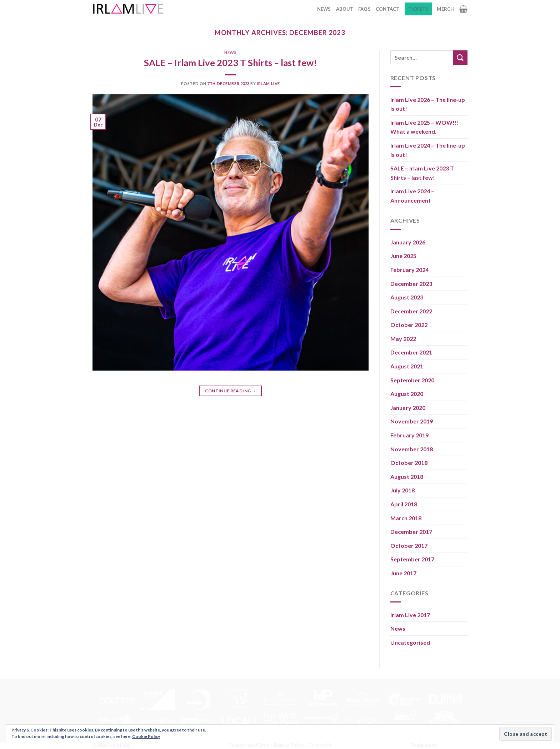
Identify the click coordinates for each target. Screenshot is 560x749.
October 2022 (409, 325)
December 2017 (411, 532)
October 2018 (409, 463)
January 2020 (408, 408)
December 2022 (411, 311)
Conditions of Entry (249, 745)
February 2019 (409, 435)
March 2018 (406, 518)
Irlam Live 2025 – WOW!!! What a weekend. (425, 127)
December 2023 (411, 284)
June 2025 (403, 256)
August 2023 (407, 297)
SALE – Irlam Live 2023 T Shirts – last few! (230, 63)
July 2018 (402, 490)
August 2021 (407, 366)
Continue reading (231, 391)
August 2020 (407, 394)
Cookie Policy (146, 736)
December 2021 (411, 352)
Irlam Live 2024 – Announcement (412, 196)
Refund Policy (289, 745)
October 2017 (409, 545)
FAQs (364, 9)
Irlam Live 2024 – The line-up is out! (428, 150)
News (324, 9)
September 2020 (412, 380)
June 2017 (403, 573)
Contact (388, 9)
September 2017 (412, 559)
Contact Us (320, 745)
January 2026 (408, 242)
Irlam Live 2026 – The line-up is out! (428, 104)
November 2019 (412, 421)
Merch (445, 9)
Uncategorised (410, 642)
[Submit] (460, 57)
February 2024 (409, 270)
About (345, 9)
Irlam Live (268, 83)
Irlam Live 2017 (410, 615)
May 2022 (403, 339)
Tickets (418, 9)
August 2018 (407, 477)
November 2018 (412, 449)
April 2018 (404, 504)
